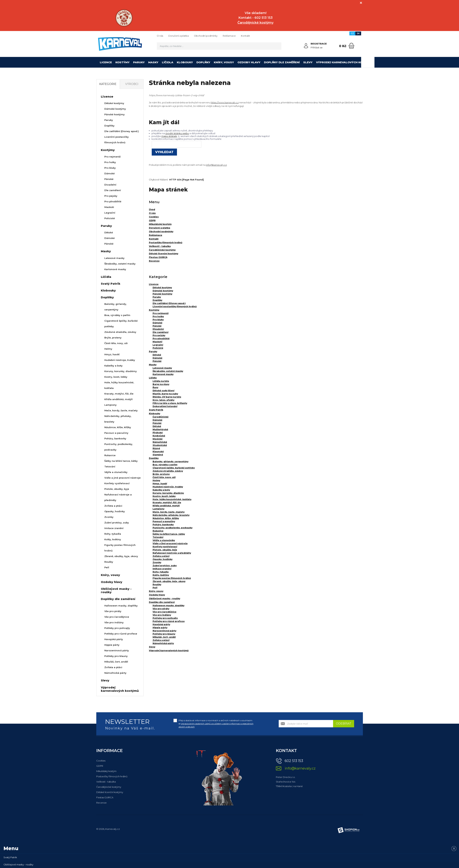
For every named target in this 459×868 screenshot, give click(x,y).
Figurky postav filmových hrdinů (172, 578)
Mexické (158, 439)
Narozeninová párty (164, 631)
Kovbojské (159, 436)
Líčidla (168, 62)
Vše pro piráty (161, 609)
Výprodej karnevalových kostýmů (344, 62)
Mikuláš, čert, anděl (164, 637)
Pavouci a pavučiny (164, 521)
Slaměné (158, 455)
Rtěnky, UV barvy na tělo (167, 397)
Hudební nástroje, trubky (168, 487)
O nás (160, 36)
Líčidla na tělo (161, 381)
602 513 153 (294, 761)
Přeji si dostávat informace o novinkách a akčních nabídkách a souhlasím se (216, 724)
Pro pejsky (159, 335)
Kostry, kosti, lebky (164, 496)
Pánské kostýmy (162, 294)
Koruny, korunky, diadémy (168, 493)
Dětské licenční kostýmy (110, 792)
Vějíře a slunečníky (164, 540)
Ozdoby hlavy (249, 62)
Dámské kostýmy (163, 291)
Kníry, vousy (224, 62)
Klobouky (185, 62)
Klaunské (158, 452)
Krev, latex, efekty (163, 400)
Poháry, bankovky (163, 525)
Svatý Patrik (156, 410)
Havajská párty (161, 624)
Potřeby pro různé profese (169, 621)
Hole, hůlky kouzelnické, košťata (172, 499)
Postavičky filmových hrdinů (112, 776)
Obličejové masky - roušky (165, 598)
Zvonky (157, 562)
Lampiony (158, 509)
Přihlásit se (317, 47)
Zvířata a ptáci (161, 556)
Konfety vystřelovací (165, 547)
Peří (155, 588)
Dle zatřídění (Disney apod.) (169, 303)
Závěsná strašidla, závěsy (168, 471)
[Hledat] (278, 46)
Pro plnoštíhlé (161, 339)
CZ (352, 33)
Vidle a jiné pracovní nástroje (170, 543)
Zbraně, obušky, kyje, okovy (169, 581)
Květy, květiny (161, 575)
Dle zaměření (160, 332)
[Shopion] (349, 830)
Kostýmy (123, 62)
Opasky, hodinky (163, 559)
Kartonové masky (163, 374)
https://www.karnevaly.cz (225, 102)
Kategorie (108, 84)
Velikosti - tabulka (106, 782)
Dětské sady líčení (163, 391)
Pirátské (158, 433)
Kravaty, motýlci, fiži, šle (167, 502)
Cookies (101, 761)
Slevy (308, 62)
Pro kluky (158, 320)
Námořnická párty (163, 643)
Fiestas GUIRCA (105, 797)
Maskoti (157, 342)
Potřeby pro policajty (165, 618)
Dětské (157, 355)
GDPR (100, 766)
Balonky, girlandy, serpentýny (170, 462)
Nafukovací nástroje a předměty (172, 553)
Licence (106, 62)
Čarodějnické (161, 417)
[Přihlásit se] (306, 46)
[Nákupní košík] (351, 46)
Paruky (139, 62)
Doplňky (203, 62)
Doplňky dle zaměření (282, 62)
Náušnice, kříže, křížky (166, 518)
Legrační (158, 345)
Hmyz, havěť (160, 484)
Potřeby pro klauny (164, 634)
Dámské (158, 323)
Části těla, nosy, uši (164, 477)
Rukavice (158, 531)
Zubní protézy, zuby (165, 566)
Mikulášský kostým (106, 771)
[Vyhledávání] (219, 46)
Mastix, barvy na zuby (165, 394)
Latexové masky (162, 368)
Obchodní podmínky (206, 36)
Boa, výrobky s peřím (165, 465)
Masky (153, 62)
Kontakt (245, 36)
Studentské (160, 445)
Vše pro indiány (162, 615)
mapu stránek (169, 136)
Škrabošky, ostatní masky (168, 371)
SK (358, 33)
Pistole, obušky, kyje (165, 550)
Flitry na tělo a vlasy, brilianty (170, 403)
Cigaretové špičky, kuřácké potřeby (174, 468)
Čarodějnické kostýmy (109, 787)
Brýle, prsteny (161, 474)
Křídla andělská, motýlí (166, 506)
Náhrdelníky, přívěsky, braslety (171, 515)
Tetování (158, 537)
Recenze (101, 803)
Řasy (155, 387)
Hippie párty (160, 628)
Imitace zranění (162, 569)
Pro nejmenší (161, 313)
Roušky (157, 584)
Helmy (156, 480)
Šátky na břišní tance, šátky (169, 534)
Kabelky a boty (161, 490)
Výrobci (132, 84)
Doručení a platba (179, 36)
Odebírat (344, 724)
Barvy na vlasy (161, 384)
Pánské (157, 326)
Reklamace (229, 36)
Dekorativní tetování (165, 406)
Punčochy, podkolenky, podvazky (172, 528)
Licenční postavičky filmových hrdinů (175, 306)
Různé (156, 448)
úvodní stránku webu (177, 133)
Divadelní (158, 329)
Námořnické (160, 442)
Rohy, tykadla (161, 572)
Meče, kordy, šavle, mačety (169, 512)
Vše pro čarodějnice (165, 612)
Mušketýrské (160, 429)
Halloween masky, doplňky (168, 605)
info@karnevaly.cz (216, 165)
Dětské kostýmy (162, 288)
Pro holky (158, 316)
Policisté (158, 348)
